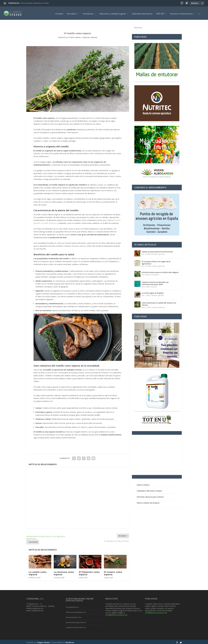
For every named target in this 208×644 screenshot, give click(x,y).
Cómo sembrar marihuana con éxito (35, 3)
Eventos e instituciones (181, 13)
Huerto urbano (75, 36)
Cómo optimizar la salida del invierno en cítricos (159, 303)
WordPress (70, 641)
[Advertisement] (78, 497)
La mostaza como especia (64, 572)
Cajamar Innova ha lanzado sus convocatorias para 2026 (155, 282)
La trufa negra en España (153, 292)
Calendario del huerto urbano (149, 490)
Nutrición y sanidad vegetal (113, 13)
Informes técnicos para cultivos (150, 496)
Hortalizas (72, 13)
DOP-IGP (160, 13)
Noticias (154, 286)
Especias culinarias (90, 36)
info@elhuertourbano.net (116, 614)
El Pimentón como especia (89, 572)
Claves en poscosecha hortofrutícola (157, 250)
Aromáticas (88, 13)
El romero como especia (113, 572)
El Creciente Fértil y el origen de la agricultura (156, 261)
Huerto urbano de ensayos (148, 502)
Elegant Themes (44, 641)
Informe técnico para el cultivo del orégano (160, 271)
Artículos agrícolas (158, 253)
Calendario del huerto (142, 13)
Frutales (59, 13)
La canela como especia (38, 572)
